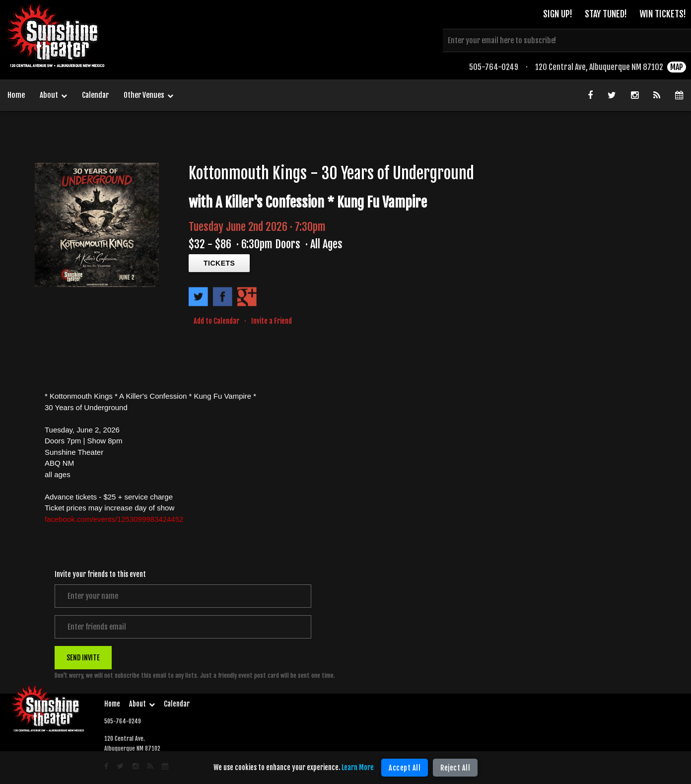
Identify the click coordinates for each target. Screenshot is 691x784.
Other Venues (148, 96)
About (53, 96)
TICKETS (219, 263)
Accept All (405, 768)
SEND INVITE (83, 658)
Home (16, 95)
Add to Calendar (216, 321)
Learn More (358, 767)
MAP (677, 67)
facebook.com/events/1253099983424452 (114, 519)
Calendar (95, 95)
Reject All (455, 768)
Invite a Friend (272, 321)
